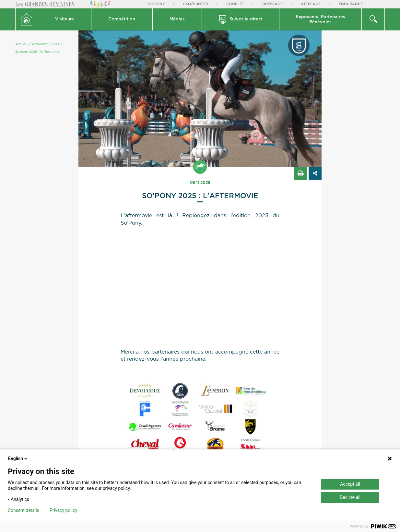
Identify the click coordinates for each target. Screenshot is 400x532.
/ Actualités (38, 44)
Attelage (311, 4)
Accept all (350, 484)
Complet (235, 4)
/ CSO (54, 44)
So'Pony (157, 4)
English (18, 458)
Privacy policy (63, 510)
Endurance (351, 4)
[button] (65, 19)
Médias (177, 19)
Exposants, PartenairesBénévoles (321, 20)
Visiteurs (65, 19)
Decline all (350, 497)
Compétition (122, 19)
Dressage (272, 4)
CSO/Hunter (196, 4)
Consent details (24, 510)
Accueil (21, 44)
